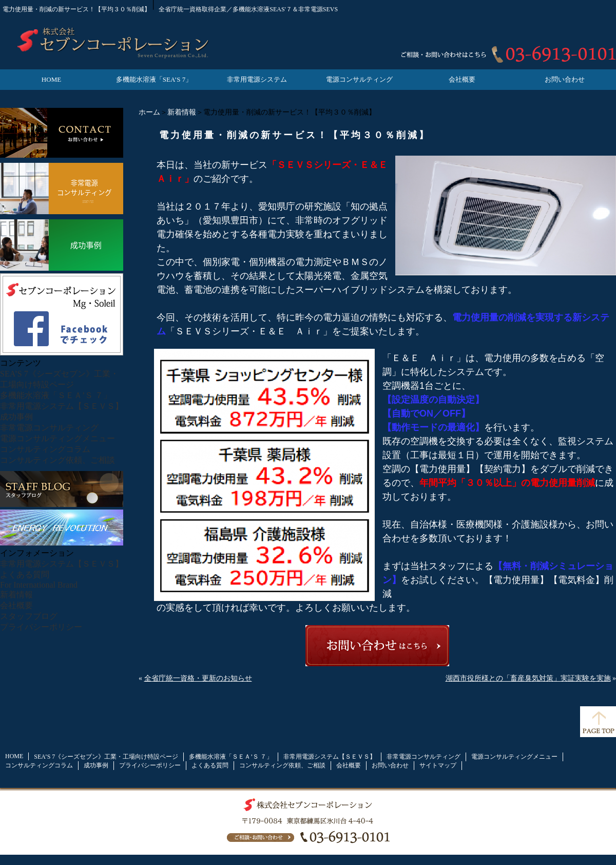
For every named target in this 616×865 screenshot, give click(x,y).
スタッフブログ (29, 616)
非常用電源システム (257, 79)
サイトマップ (438, 765)
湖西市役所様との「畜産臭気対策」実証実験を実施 (528, 678)
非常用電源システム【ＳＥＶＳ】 (62, 406)
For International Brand (39, 585)
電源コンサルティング (359, 79)
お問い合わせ (565, 79)
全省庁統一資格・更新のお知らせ (198, 678)
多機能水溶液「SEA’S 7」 (154, 79)
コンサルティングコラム (45, 449)
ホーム (149, 112)
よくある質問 (25, 575)
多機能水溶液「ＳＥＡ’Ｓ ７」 (56, 395)
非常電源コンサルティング (49, 428)
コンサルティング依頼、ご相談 (57, 460)
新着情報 (182, 112)
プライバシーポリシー (41, 627)
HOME (51, 79)
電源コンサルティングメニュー (57, 438)
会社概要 (462, 79)
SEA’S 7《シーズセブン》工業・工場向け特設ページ (106, 757)
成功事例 (16, 417)
